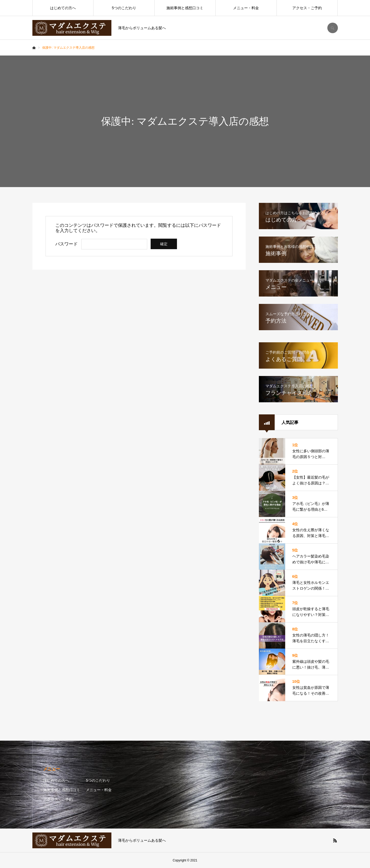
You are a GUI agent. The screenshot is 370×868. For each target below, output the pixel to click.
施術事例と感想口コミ (185, 8)
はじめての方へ (63, 8)
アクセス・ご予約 (307, 8)
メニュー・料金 (246, 8)
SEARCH (333, 28)
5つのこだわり (124, 8)
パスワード (66, 244)
